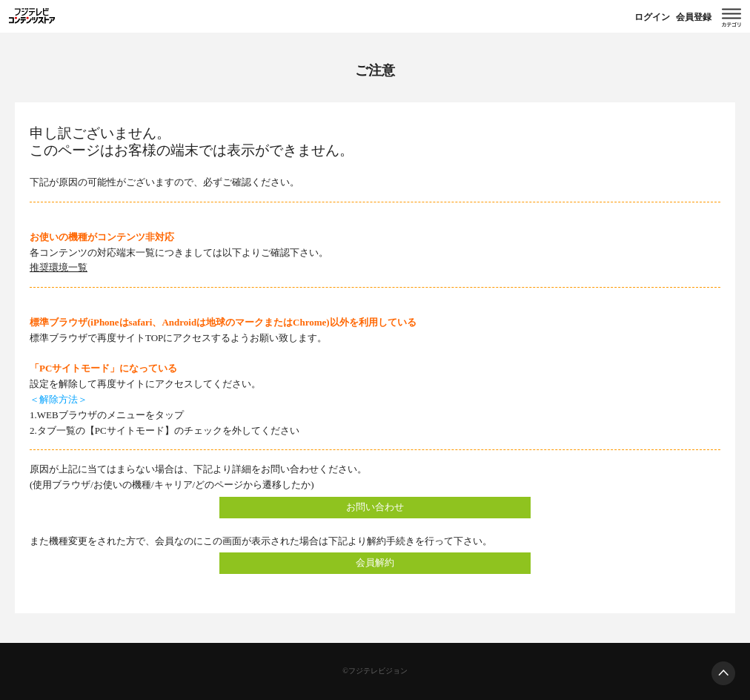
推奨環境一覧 (59, 267)
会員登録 (694, 17)
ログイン (652, 17)
